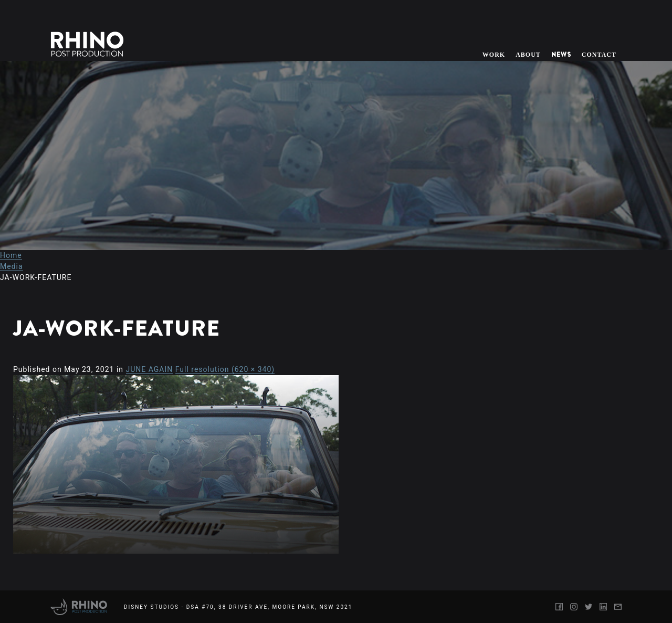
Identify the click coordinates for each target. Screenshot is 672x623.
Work (494, 55)
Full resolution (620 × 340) (225, 369)
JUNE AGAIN (150, 369)
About (528, 55)
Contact (599, 55)
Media (12, 266)
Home (11, 255)
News (561, 55)
